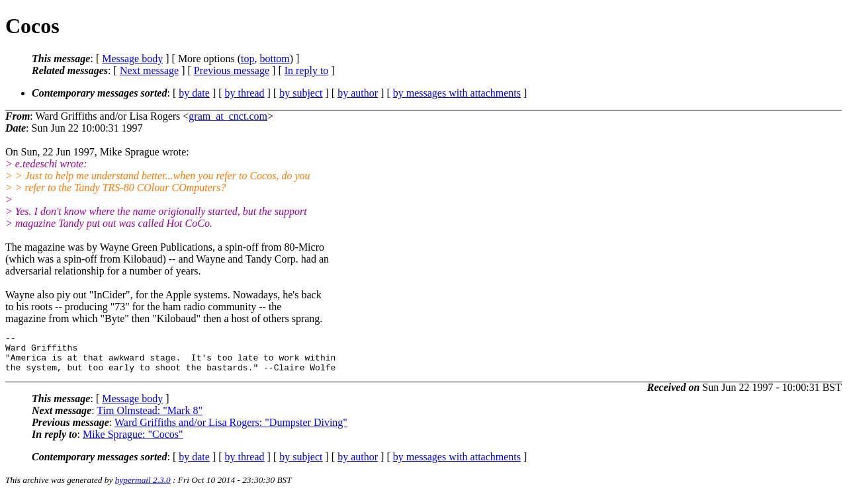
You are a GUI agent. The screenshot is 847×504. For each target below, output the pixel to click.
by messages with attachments (457, 93)
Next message (149, 70)
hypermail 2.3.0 (143, 488)
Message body (132, 59)
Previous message (232, 70)
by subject (301, 93)
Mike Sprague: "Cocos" (133, 442)
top (247, 59)
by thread (245, 93)
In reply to (307, 70)
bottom (274, 59)
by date (194, 93)
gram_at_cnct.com (228, 116)
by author (358, 93)
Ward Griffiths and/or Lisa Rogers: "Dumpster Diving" (231, 430)
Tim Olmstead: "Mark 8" (150, 418)
